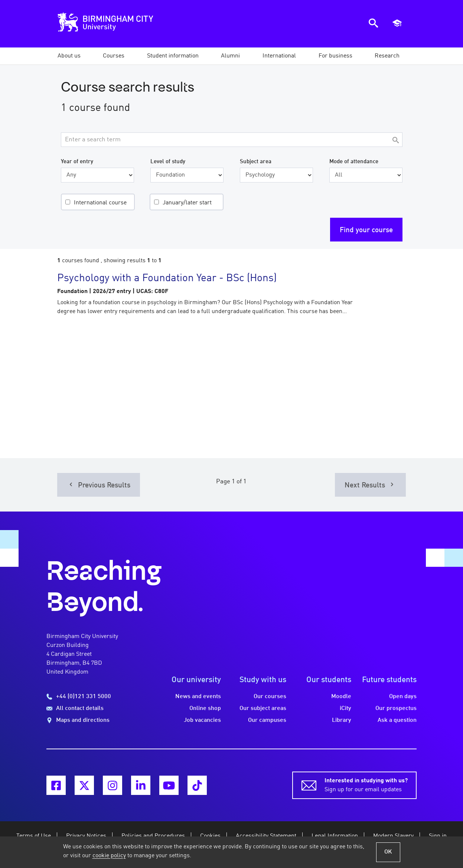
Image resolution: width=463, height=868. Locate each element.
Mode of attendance (354, 162)
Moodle (341, 697)
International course (100, 203)
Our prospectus (396, 708)
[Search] (396, 141)
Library (342, 720)
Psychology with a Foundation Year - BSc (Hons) (167, 279)
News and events (198, 697)
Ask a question (397, 720)
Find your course (366, 230)
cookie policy (109, 856)
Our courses (270, 697)
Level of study (168, 162)
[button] (69, 56)
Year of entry (77, 162)
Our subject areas (263, 708)
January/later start (187, 203)
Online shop (205, 708)
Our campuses (267, 720)
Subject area (256, 162)
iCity (345, 708)
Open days (403, 697)
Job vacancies (202, 720)
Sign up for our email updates (366, 785)
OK (388, 852)
